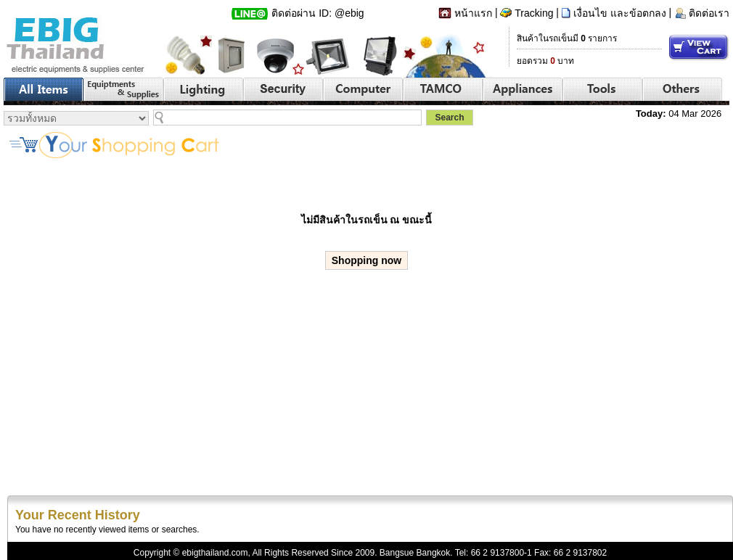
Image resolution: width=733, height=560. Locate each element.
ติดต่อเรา (709, 13)
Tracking (534, 13)
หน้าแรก (473, 13)
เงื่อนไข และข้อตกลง (620, 13)
